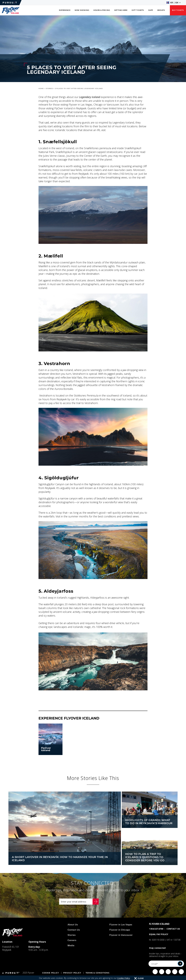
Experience (65, 10)
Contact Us (74, 933)
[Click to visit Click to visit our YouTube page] (175, 975)
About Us (73, 927)
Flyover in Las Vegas (121, 927)
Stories (49, 89)
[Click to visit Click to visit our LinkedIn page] (181, 975)
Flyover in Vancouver (121, 938)
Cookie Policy (50, 976)
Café (151, 10)
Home (41, 89)
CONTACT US (173, 932)
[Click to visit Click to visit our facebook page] (155, 975)
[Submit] (180, 966)
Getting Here (121, 10)
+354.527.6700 (156, 932)
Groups (161, 10)
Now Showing (82, 10)
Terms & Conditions (98, 976)
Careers (72, 943)
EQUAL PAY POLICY (159, 937)
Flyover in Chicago (120, 933)
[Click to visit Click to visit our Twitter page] (168, 975)
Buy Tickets (178, 10)
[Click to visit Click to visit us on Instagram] (162, 975)
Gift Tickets (138, 10)
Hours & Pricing (102, 10)
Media (71, 948)
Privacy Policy (72, 976)
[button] (174, 3)
